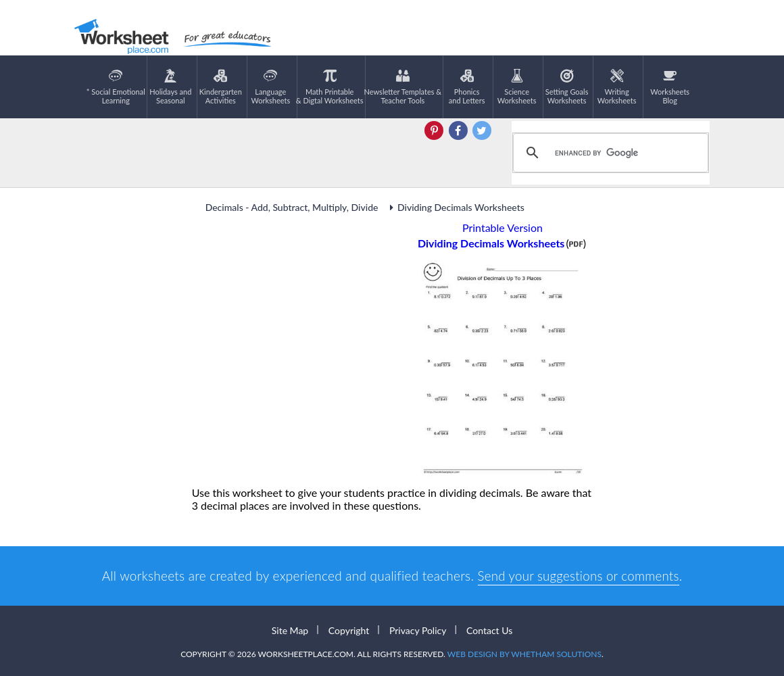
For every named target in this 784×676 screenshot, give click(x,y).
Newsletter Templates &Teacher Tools (403, 87)
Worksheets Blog (670, 87)
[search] (609, 153)
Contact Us (489, 630)
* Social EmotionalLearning (116, 87)
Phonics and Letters (467, 87)
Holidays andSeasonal (170, 87)
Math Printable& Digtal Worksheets (330, 87)
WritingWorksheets (617, 87)
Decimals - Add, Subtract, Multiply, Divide (293, 207)
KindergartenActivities (221, 87)
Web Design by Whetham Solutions (524, 654)
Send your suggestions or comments (578, 576)
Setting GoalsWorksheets (567, 87)
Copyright (349, 630)
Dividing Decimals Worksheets (455, 207)
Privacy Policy (418, 630)
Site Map (290, 630)
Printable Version (503, 227)
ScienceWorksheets (517, 87)
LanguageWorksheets (270, 87)
